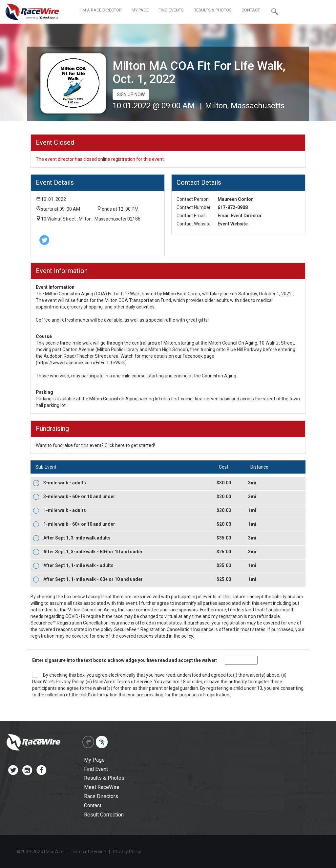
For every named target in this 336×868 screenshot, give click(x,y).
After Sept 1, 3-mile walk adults (77, 538)
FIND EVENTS (171, 10)
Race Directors (101, 796)
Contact (93, 805)
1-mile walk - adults (65, 510)
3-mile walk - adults (65, 483)
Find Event (96, 769)
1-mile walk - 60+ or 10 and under (79, 524)
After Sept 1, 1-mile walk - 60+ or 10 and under (93, 579)
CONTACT (251, 10)
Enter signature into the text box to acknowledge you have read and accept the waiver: (125, 660)
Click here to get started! (130, 445)
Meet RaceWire (102, 787)
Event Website (233, 224)
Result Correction (104, 815)
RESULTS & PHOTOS (213, 10)
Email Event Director (240, 216)
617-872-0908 (233, 207)
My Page (94, 760)
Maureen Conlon (236, 199)
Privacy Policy (70, 682)
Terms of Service (134, 682)
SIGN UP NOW (131, 95)
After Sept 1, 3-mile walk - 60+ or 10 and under (93, 552)
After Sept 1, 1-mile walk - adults (78, 565)
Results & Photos (104, 778)
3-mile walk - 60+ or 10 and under (79, 497)
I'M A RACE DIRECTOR (101, 10)
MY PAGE (140, 10)
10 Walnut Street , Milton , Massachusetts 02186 (91, 219)
